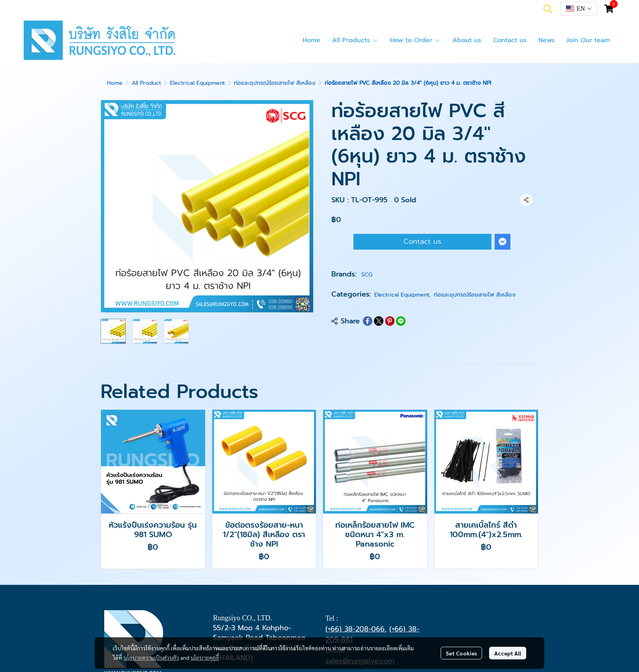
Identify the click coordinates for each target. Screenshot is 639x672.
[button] (548, 9)
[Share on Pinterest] (390, 321)
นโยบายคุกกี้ (205, 657)
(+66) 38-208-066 (355, 629)
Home (115, 83)
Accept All (508, 653)
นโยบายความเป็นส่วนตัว (151, 657)
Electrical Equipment (197, 83)
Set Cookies (461, 653)
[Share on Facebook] (368, 321)
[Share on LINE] (401, 321)
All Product (146, 83)
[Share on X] (379, 321)
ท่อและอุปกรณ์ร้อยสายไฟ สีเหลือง (275, 83)
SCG (367, 275)
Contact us (422, 241)
